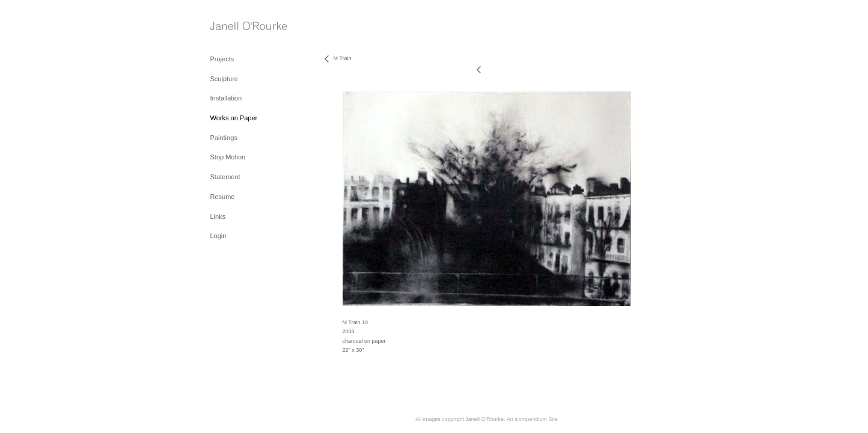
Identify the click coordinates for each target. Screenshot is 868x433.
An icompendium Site (532, 419)
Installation (226, 98)
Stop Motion (228, 157)
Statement (225, 177)
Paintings (224, 138)
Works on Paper (234, 118)
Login (219, 236)
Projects (222, 59)
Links (218, 216)
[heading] (240, 27)
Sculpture (224, 79)
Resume (223, 197)
